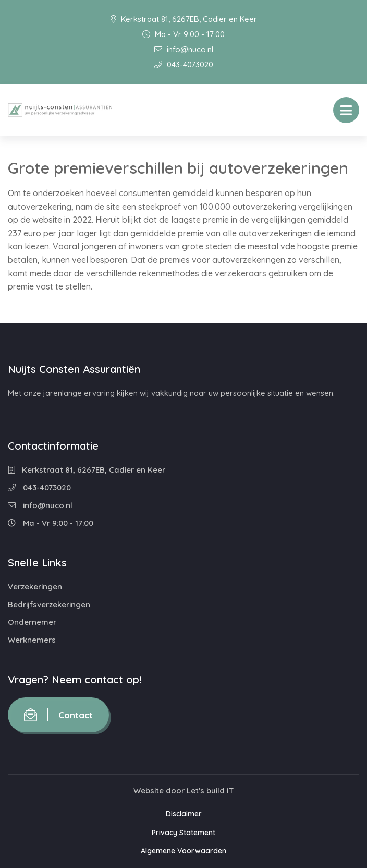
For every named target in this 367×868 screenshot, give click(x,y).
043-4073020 (184, 64)
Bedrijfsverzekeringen (49, 604)
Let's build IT (210, 791)
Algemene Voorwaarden (184, 851)
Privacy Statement (184, 833)
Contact (58, 715)
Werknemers (32, 640)
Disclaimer (184, 814)
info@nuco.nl (184, 49)
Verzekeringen (35, 587)
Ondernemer (32, 622)
